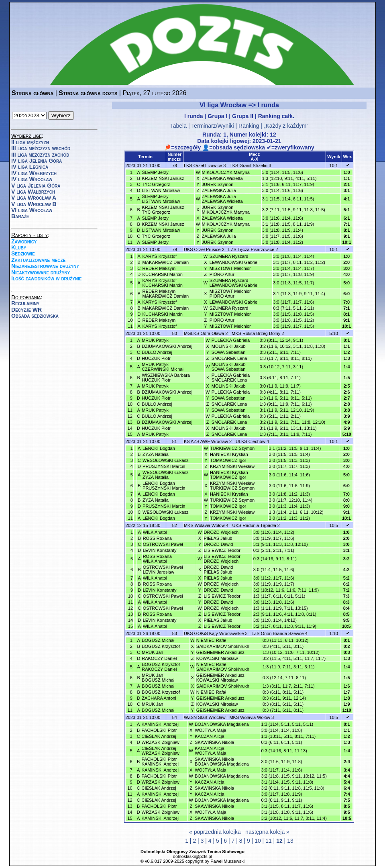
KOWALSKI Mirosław (217, 658)
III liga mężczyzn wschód (41, 148)
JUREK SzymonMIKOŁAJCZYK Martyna (226, 210)
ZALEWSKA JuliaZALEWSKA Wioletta (222, 199)
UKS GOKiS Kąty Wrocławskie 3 (216, 633)
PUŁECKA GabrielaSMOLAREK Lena (231, 378)
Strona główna (33, 93)
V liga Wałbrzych (33, 192)
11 (269, 841)
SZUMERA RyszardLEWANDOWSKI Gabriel (234, 283)
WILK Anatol (155, 532)
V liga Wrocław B (34, 204)
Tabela (178, 126)
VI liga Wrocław (32, 210)
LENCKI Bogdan (159, 448)
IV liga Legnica (30, 167)
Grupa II (243, 116)
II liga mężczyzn (30, 142)
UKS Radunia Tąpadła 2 (256, 525)
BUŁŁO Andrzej (157, 352)
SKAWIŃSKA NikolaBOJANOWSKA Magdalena (222, 762)
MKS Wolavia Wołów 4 (206, 525)
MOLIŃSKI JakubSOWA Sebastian (229, 367)
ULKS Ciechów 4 (252, 441)
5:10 (334, 333)
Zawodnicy (24, 241)
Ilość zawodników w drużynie (47, 278)
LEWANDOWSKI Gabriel (234, 262)
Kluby (19, 247)
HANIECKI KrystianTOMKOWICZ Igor (229, 475)
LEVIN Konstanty (160, 550)
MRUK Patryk (155, 340)
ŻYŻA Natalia (156, 454)
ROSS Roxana (157, 538)
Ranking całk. (276, 116)
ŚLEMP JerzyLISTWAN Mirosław (161, 199)
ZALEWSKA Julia (219, 190)
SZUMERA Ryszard (229, 256)
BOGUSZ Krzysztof (161, 646)
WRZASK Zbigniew (161, 742)
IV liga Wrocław (32, 179)
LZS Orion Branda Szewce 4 (279, 633)
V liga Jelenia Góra (36, 186)
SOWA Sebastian (229, 352)
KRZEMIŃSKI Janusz (163, 178)
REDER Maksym (159, 268)
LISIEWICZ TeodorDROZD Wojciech (222, 559)
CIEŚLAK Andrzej (159, 736)
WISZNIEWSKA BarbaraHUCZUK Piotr (166, 378)
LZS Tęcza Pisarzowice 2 (253, 249)
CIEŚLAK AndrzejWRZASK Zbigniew (161, 751)
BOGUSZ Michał (158, 640)
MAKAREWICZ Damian (166, 262)
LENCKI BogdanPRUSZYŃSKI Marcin (164, 486)
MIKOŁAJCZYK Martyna (226, 172)
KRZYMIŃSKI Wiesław (232, 466)
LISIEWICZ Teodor (222, 550)
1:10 (334, 633)
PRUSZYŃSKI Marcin (164, 466)
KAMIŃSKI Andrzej (160, 724)
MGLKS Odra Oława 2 (206, 333)
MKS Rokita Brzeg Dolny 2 (258, 333)
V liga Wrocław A (34, 198)
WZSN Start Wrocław (205, 717)
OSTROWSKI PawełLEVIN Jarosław (163, 570)
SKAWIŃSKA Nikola (214, 742)
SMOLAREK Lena (229, 358)
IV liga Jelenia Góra (37, 161)
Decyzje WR (26, 310)
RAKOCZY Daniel (159, 658)
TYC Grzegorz (156, 184)
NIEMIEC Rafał (211, 640)
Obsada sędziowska (35, 316)
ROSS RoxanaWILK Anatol (157, 559)
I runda (194, 116)
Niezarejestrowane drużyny (45, 266)
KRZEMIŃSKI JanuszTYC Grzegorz (163, 210)
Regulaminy (25, 303)
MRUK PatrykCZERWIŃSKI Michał (163, 367)
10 (258, 841)
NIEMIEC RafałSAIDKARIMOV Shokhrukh (223, 667)
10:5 (334, 525)
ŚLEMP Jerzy (155, 172)
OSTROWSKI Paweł (163, 544)
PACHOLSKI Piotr (159, 730)
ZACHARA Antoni (159, 698)
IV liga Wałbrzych (34, 173)
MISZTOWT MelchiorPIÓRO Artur (230, 294)
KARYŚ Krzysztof (160, 256)
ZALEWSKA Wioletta (222, 178)
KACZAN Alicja (209, 736)
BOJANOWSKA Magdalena (222, 724)
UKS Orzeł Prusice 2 (204, 249)
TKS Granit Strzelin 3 (250, 165)
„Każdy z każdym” (286, 126)
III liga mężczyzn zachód (40, 155)
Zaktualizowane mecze (38, 260)
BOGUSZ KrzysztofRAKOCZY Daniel (161, 667)
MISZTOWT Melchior (230, 268)
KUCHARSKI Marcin (163, 274)
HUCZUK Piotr (156, 358)
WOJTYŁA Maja (210, 730)
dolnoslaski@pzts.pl (192, 856)
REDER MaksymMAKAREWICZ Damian (166, 294)
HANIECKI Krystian (229, 454)
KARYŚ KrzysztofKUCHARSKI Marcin (163, 283)
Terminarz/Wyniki (212, 126)
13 (290, 841)
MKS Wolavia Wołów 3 (252, 717)
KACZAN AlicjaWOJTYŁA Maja (210, 751)
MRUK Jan (152, 652)
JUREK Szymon (218, 184)
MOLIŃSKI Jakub (229, 346)
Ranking (249, 126)
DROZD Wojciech (221, 532)
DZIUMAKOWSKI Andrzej (167, 346)
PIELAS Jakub (218, 538)
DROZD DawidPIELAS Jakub (219, 570)
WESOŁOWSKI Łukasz (165, 460)
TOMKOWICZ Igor (228, 460)
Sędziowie (23, 253)
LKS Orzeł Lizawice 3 (205, 165)
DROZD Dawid (219, 544)
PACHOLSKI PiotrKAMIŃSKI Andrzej (160, 762)
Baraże (20, 216)
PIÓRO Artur (222, 274)
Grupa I (217, 116)
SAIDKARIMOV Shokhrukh (223, 646)
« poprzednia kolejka (215, 832)
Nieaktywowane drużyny (41, 272)
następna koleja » (267, 832)
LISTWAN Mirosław (161, 190)
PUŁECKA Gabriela (231, 340)
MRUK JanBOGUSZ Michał (158, 678)
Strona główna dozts (88, 93)
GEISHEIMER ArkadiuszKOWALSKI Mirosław (220, 678)
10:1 (334, 165)
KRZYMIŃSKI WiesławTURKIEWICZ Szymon (232, 486)
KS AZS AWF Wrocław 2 (208, 441)
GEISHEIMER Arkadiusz (220, 652)
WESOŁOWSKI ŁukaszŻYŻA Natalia (165, 475)
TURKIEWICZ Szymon (232, 448)
